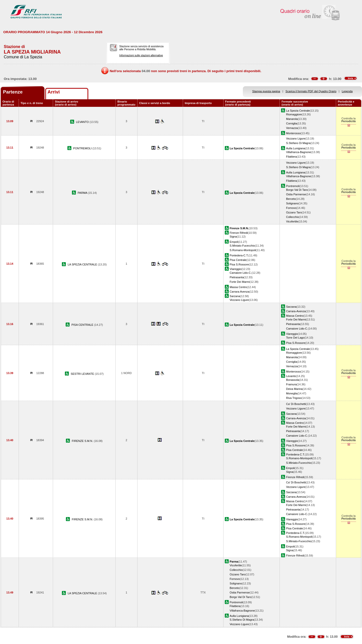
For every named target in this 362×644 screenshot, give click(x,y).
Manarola (292, 119)
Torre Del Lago (295, 338)
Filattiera (291, 157)
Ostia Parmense (296, 194)
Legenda (347, 91)
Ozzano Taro (294, 212)
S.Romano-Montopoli (243, 250)
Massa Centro (238, 287)
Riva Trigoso (294, 398)
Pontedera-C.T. (239, 255)
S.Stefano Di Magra (298, 143)
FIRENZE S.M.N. (83, 441)
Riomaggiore (294, 114)
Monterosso (293, 133)
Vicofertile (292, 221)
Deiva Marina (294, 389)
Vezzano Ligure (296, 139)
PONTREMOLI (83, 148)
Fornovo (291, 208)
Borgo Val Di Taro (297, 190)
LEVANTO (83, 122)
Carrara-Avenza (240, 292)
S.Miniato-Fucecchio (242, 246)
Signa (233, 237)
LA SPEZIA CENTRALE (83, 264)
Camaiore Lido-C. (241, 273)
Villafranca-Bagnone (299, 152)
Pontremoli (293, 186)
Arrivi (54, 92)
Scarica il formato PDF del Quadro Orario (311, 91)
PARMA (83, 193)
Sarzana (235, 296)
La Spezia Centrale (298, 111)
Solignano (292, 203)
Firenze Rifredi (239, 233)
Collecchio (292, 217)
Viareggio (236, 269)
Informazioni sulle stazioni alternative (141, 55)
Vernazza (292, 128)
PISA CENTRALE (83, 325)
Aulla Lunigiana (296, 148)
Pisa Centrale (238, 260)
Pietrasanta (237, 277)
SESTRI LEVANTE (83, 374)
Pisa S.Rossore (239, 264)
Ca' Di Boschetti (296, 404)
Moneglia (292, 393)
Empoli (234, 242)
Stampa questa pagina (266, 91)
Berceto (291, 199)
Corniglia (292, 123)
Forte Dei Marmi (240, 282)
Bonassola (293, 380)
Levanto (291, 376)
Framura (291, 384)
